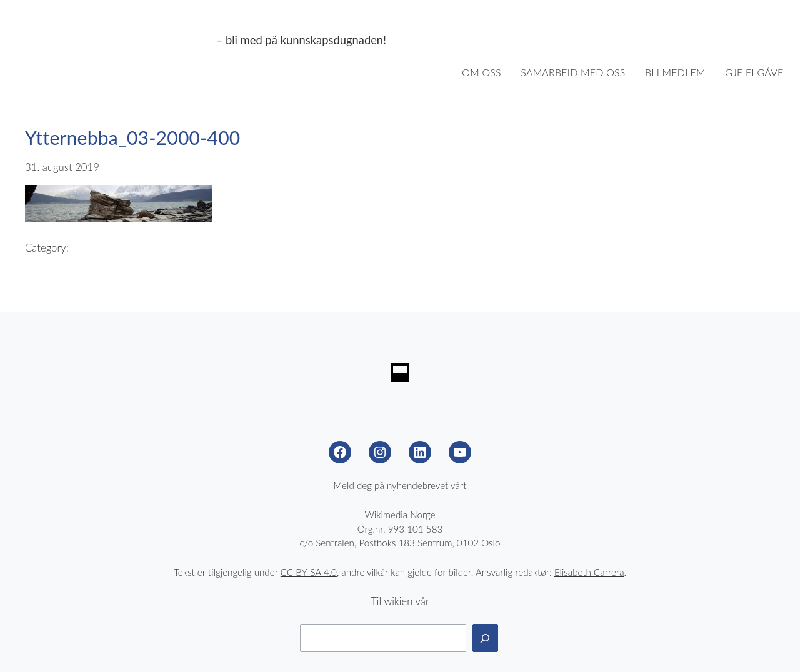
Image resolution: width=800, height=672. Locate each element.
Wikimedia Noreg (114, 41)
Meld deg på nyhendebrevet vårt (400, 485)
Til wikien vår (400, 601)
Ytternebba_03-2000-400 (133, 137)
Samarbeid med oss (573, 72)
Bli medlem (675, 72)
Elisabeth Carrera (589, 572)
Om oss (482, 72)
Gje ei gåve (754, 72)
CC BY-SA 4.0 (309, 572)
